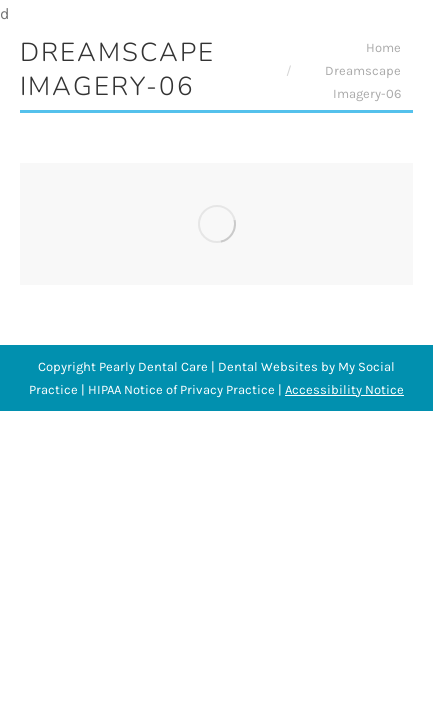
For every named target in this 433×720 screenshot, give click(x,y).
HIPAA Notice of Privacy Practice (181, 389)
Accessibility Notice (344, 389)
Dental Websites (268, 366)
